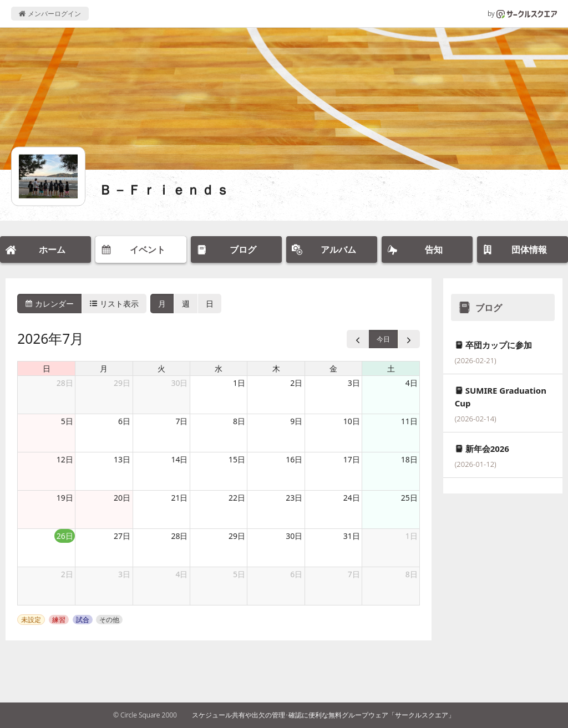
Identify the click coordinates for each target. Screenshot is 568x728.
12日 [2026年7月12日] (65, 459)
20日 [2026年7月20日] (122, 498)
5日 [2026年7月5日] (67, 421)
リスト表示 (114, 304)
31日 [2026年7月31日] (352, 536)
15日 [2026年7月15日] (237, 459)
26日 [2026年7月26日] (65, 536)
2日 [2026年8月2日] (67, 574)
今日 (383, 339)
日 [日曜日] (47, 368)
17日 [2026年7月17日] (352, 459)
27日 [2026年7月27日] (122, 536)
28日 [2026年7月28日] (179, 536)
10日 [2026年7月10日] (352, 421)
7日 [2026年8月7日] (354, 574)
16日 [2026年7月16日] (294, 459)
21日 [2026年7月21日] (179, 498)
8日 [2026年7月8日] (239, 421)
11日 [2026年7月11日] (409, 421)
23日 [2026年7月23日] (294, 498)
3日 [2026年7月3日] (354, 383)
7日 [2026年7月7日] (181, 421)
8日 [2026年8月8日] (412, 574)
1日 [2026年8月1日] (412, 536)
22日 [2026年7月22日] (237, 498)
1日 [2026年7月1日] (239, 383)
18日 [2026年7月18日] (409, 459)
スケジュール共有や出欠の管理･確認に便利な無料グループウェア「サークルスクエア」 (323, 715)
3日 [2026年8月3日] (124, 574)
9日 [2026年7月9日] (296, 421)
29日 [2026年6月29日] (122, 383)
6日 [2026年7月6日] (124, 421)
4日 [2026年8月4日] (181, 574)
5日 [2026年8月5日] (239, 574)
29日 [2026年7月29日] (237, 536)
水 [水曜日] (219, 368)
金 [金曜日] (333, 368)
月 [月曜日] (104, 368)
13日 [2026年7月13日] (122, 459)
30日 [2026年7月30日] (294, 536)
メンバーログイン (50, 14)
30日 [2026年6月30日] (179, 383)
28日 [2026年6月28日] (65, 383)
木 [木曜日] (276, 368)
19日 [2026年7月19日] (65, 498)
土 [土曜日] (391, 368)
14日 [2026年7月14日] (179, 459)
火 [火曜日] (161, 368)
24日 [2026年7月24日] (352, 498)
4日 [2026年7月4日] (412, 383)
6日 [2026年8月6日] (296, 574)
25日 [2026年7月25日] (409, 498)
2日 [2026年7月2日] (296, 383)
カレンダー (49, 304)
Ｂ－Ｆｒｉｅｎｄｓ (165, 189)
